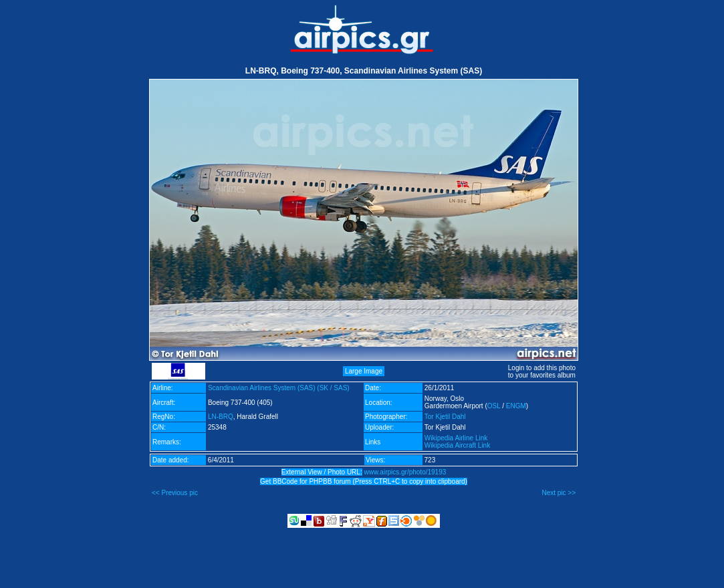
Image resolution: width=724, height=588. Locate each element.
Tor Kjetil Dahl (445, 417)
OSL (494, 406)
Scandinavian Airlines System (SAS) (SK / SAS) (279, 388)
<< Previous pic (175, 493)
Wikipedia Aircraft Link (457, 445)
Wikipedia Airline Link (456, 438)
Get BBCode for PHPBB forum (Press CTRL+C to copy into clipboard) (364, 481)
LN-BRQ (221, 417)
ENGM (516, 406)
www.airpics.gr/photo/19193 (405, 472)
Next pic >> (559, 493)
